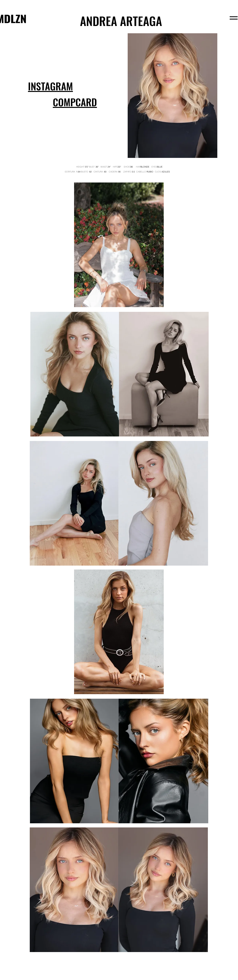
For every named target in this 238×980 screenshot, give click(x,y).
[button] (75, 103)
